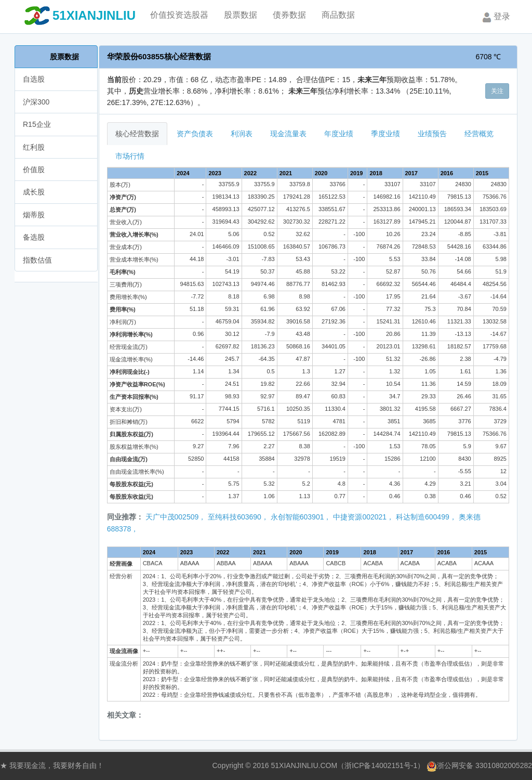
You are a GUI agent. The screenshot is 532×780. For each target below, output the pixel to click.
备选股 (34, 237)
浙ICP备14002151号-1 (381, 765)
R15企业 (37, 124)
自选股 (34, 79)
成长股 (34, 192)
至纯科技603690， (238, 517)
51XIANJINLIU (94, 15)
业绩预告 (432, 134)
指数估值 (37, 260)
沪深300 (36, 102)
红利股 (34, 147)
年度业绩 (339, 134)
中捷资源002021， (363, 517)
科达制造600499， (426, 517)
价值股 (34, 170)
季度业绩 (385, 134)
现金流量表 (288, 134)
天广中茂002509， (176, 517)
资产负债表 (195, 134)
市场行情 (130, 156)
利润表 (242, 134)
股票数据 (64, 57)
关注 (497, 91)
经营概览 (479, 134)
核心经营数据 (137, 134)
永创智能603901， (301, 517)
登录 (495, 17)
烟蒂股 (34, 215)
